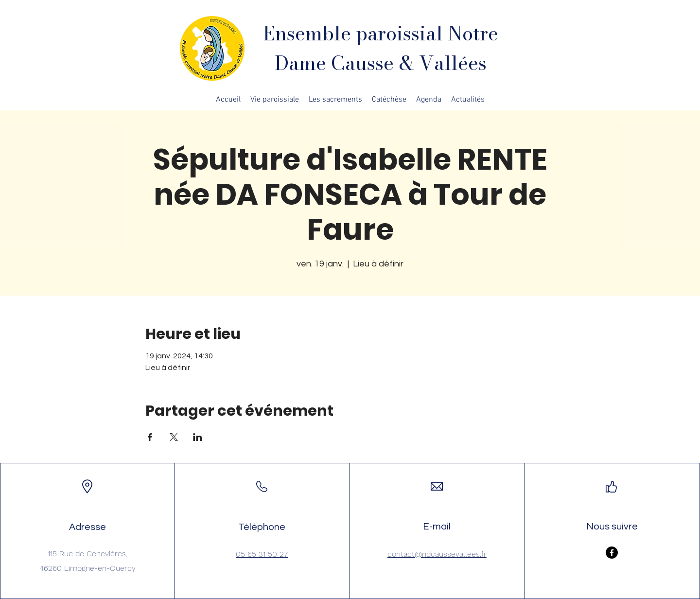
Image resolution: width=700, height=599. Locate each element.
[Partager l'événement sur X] (174, 437)
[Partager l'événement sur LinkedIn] (198, 437)
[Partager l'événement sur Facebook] (150, 437)
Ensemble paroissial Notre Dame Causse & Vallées (381, 48)
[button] (275, 100)
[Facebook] (612, 553)
